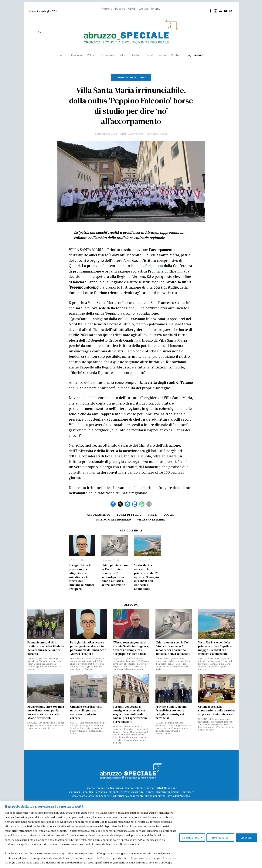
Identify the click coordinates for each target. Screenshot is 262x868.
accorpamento (99, 515)
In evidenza (138, 77)
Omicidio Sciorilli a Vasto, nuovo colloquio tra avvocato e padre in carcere (87, 712)
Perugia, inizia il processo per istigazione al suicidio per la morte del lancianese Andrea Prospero (82, 577)
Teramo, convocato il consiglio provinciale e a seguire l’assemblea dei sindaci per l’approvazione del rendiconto (130, 714)
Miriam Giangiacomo (132, 134)
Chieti (132, 9)
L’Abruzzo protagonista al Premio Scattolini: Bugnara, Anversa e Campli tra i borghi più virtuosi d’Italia (131, 648)
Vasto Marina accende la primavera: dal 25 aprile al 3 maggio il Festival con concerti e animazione (146, 577)
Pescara (120, 9)
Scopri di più (191, 837)
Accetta (247, 837)
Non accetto (220, 837)
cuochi (169, 515)
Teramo (155, 9)
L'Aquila (143, 9)
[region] (131, 834)
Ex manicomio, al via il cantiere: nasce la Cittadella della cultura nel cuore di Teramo (46, 648)
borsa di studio (129, 515)
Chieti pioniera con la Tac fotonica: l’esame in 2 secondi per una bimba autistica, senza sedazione (115, 575)
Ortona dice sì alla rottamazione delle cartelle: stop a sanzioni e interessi (216, 710)
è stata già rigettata (147, 266)
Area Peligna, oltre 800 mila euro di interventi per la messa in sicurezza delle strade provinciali (46, 712)
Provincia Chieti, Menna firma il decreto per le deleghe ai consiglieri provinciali (171, 712)
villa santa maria (151, 520)
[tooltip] (210, 11)
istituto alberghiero (114, 520)
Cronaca (122, 77)
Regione (107, 9)
